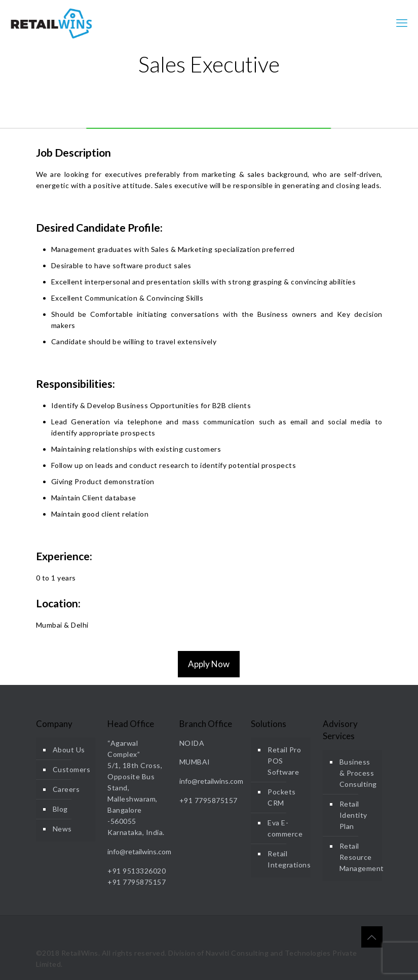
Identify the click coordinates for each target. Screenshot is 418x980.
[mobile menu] (402, 23)
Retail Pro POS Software (284, 761)
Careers (66, 789)
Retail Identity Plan (353, 815)
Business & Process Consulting (358, 773)
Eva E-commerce (285, 828)
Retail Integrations (287, 859)
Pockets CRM (282, 797)
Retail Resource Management (358, 857)
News (62, 829)
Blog (60, 809)
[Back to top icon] (372, 937)
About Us (69, 750)
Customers (72, 769)
